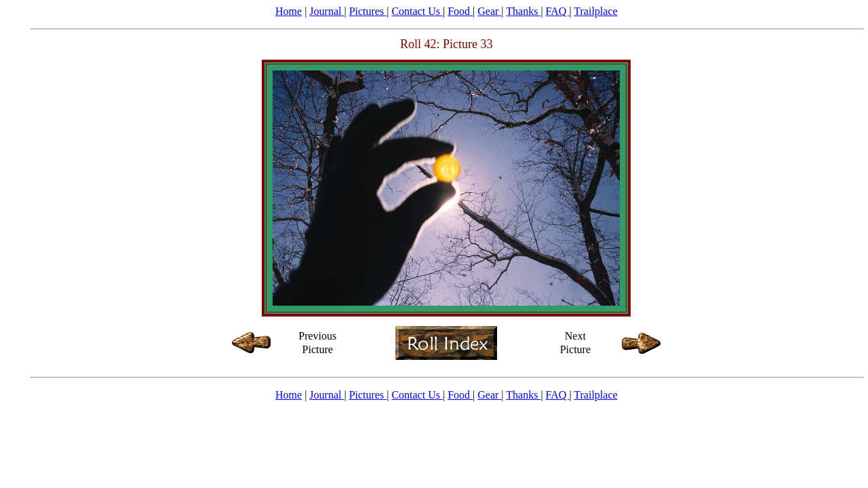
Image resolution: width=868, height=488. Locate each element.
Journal (327, 11)
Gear (489, 11)
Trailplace (595, 11)
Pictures (368, 11)
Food (460, 11)
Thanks (523, 11)
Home (289, 11)
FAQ (558, 11)
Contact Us (417, 11)
